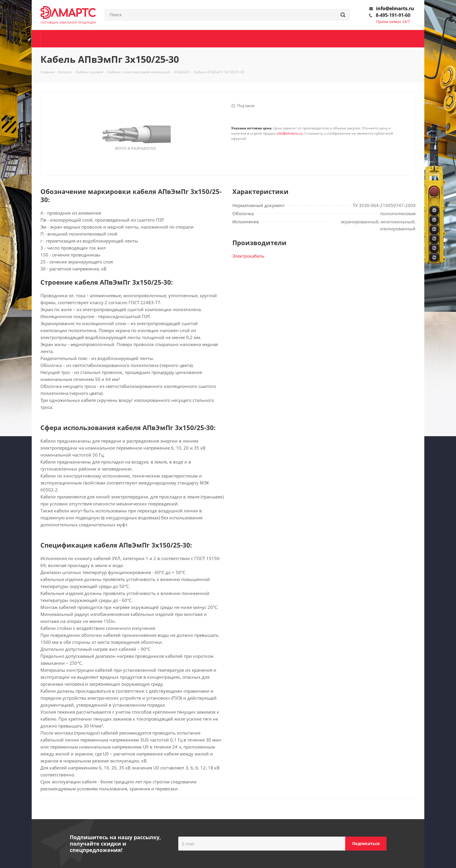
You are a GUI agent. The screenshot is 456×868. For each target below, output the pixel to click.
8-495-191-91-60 (393, 15)
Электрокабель (248, 256)
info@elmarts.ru (395, 8)
